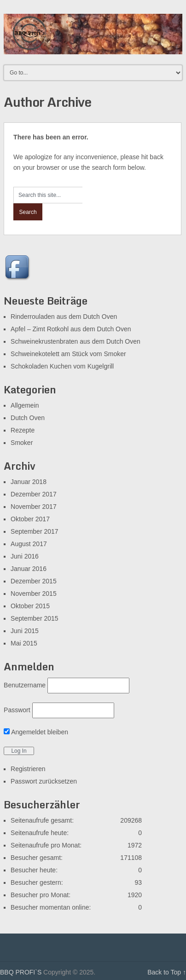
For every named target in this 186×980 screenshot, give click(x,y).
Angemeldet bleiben (36, 732)
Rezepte (23, 430)
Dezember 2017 (34, 494)
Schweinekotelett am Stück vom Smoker (68, 354)
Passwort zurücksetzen (44, 781)
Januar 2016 (29, 569)
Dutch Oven (28, 418)
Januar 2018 (29, 482)
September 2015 (35, 618)
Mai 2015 (24, 643)
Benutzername (25, 685)
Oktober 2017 (30, 519)
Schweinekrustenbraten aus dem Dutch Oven (76, 341)
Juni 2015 (25, 631)
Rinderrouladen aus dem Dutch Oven (64, 317)
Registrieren (28, 769)
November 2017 (34, 507)
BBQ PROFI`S (21, 972)
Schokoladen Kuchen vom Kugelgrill (62, 366)
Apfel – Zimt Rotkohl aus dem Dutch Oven (71, 329)
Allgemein (25, 405)
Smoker (22, 443)
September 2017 (35, 531)
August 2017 (29, 544)
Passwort (17, 710)
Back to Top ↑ (167, 972)
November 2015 (34, 594)
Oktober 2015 (30, 606)
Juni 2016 (25, 556)
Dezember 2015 (34, 581)
